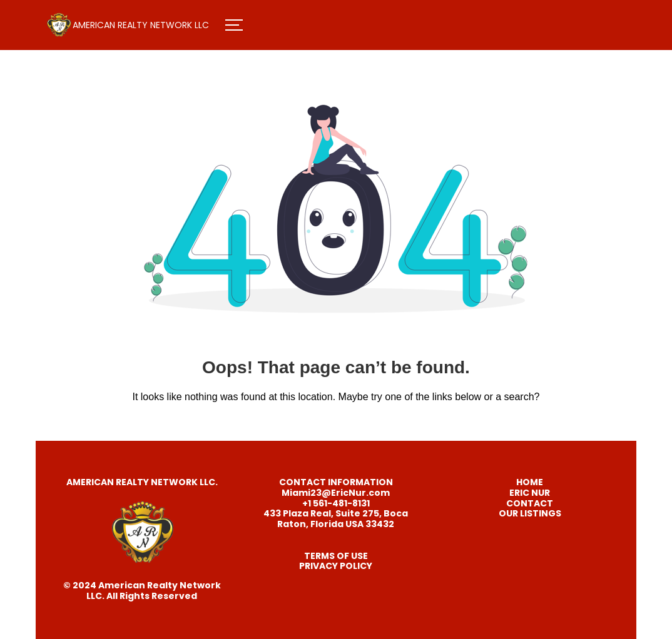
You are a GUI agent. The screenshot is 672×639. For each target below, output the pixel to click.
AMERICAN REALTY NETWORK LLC (141, 25)
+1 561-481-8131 (336, 503)
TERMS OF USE (336, 556)
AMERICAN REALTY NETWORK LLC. (142, 482)
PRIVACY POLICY (336, 566)
